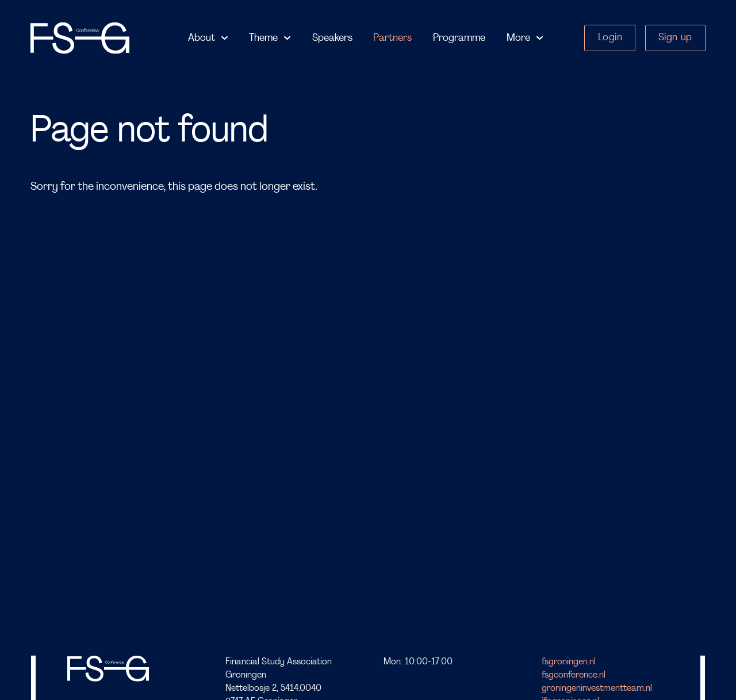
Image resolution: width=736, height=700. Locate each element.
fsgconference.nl (574, 675)
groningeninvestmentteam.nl (597, 688)
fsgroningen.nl (569, 662)
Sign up (675, 38)
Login (610, 38)
